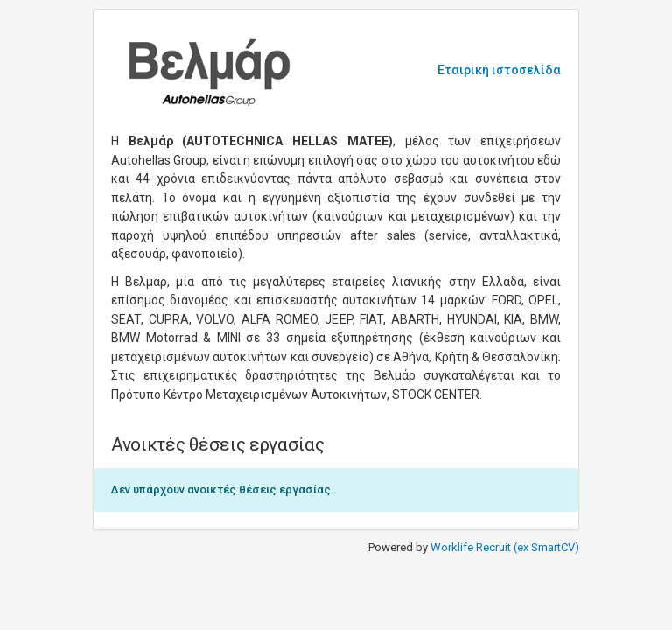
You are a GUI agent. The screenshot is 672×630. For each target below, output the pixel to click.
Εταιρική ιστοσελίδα (499, 70)
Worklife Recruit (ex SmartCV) (505, 547)
